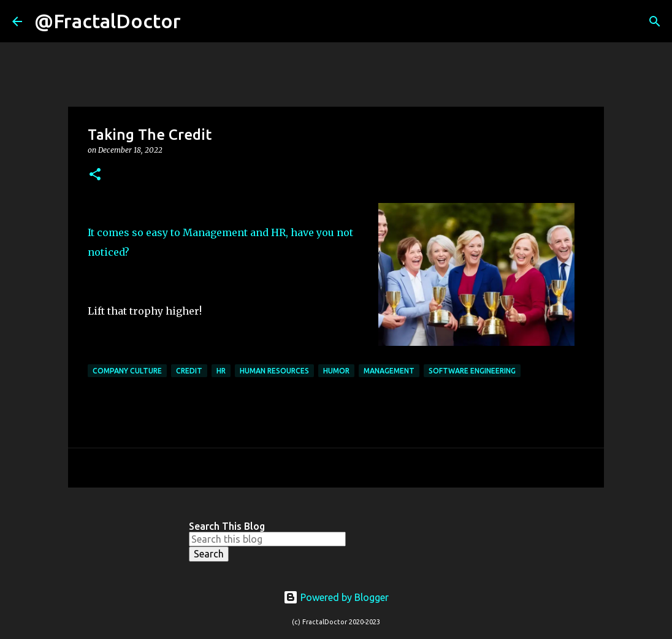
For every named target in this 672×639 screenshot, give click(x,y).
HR (221, 371)
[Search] (198, 21)
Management (389, 371)
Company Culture (127, 371)
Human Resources (274, 371)
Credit (189, 371)
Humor (336, 371)
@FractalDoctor (108, 21)
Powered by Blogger (336, 597)
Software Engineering (472, 371)
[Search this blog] (267, 539)
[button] (95, 175)
